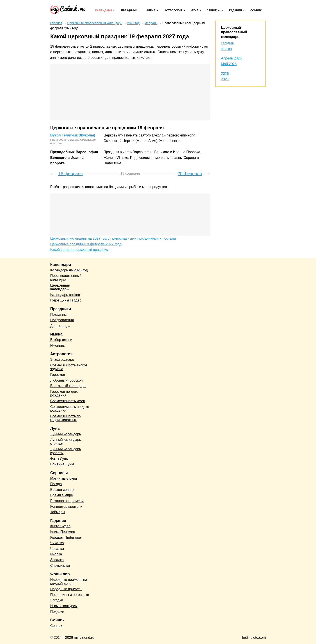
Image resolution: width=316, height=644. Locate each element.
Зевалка (57, 560)
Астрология (173, 11)
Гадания (235, 11)
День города (60, 326)
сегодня (227, 43)
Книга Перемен (63, 532)
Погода (56, 484)
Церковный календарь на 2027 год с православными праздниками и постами (113, 238)
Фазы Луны (59, 459)
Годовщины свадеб (66, 300)
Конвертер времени (66, 507)
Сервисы (214, 11)
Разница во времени (67, 501)
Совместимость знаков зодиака (69, 367)
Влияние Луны (62, 464)
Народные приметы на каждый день (69, 582)
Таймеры (58, 512)
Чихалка (57, 543)
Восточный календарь (68, 386)
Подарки (57, 612)
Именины (58, 345)
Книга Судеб (60, 526)
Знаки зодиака (62, 360)
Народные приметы (66, 589)
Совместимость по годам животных (66, 418)
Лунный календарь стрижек (66, 442)
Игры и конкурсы (64, 606)
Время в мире (62, 495)
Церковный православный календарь (234, 32)
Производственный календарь (66, 278)
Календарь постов (65, 295)
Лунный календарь (66, 434)
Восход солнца (62, 490)
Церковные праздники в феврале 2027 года (86, 244)
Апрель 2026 (231, 58)
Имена (151, 11)
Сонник (256, 11)
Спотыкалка (60, 566)
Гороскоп (58, 375)
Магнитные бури (64, 478)
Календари (103, 11)
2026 (225, 74)
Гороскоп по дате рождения (64, 394)
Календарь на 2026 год (69, 270)
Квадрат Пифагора (66, 537)
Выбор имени (61, 340)
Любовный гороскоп (66, 380)
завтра (226, 49)
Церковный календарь (60, 287)
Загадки (57, 600)
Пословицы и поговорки (70, 595)
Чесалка (57, 549)
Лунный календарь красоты (66, 451)
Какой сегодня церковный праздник (79, 250)
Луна (195, 11)
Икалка (56, 554)
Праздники (129, 11)
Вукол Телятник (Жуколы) (73, 135)
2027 (225, 79)
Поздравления (62, 320)
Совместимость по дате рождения (70, 409)
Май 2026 (229, 64)
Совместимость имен (68, 401)
